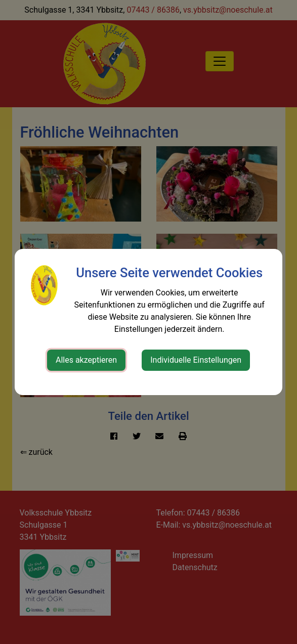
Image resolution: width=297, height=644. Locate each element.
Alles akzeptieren (86, 360)
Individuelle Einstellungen (196, 360)
